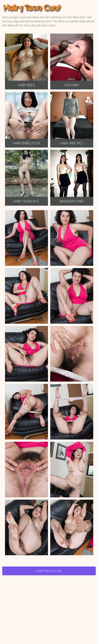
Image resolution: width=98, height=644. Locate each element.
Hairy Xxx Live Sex (49, 571)
